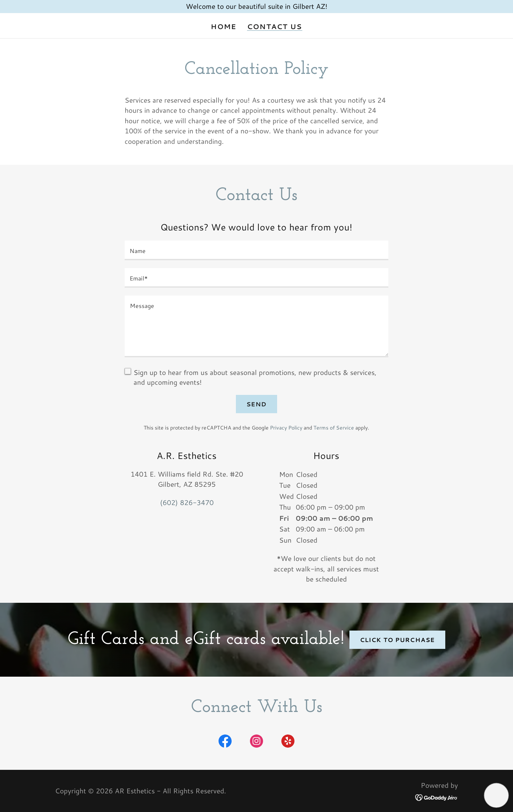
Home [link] (223, 26)
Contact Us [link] (275, 27)
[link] (225, 742)
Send (257, 404)
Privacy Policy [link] (286, 427)
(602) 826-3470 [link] (187, 502)
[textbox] (256, 250)
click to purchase (397, 640)
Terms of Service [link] (334, 427)
